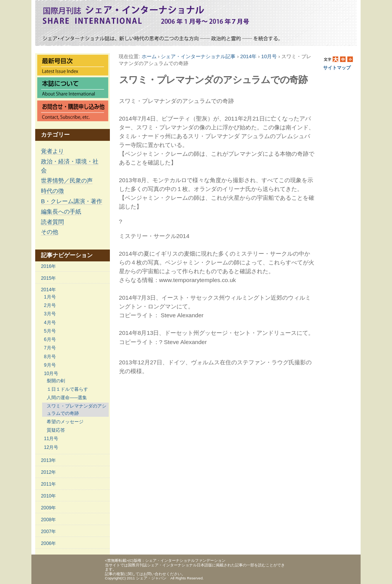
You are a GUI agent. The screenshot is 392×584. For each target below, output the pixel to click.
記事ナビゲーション (67, 255)
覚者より (52, 151)
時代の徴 (52, 191)
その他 (50, 232)
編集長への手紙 (61, 211)
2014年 (248, 56)
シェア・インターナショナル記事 (198, 56)
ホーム (149, 56)
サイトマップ (337, 68)
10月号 (269, 56)
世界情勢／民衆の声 (67, 180)
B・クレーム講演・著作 (72, 201)
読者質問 (52, 222)
